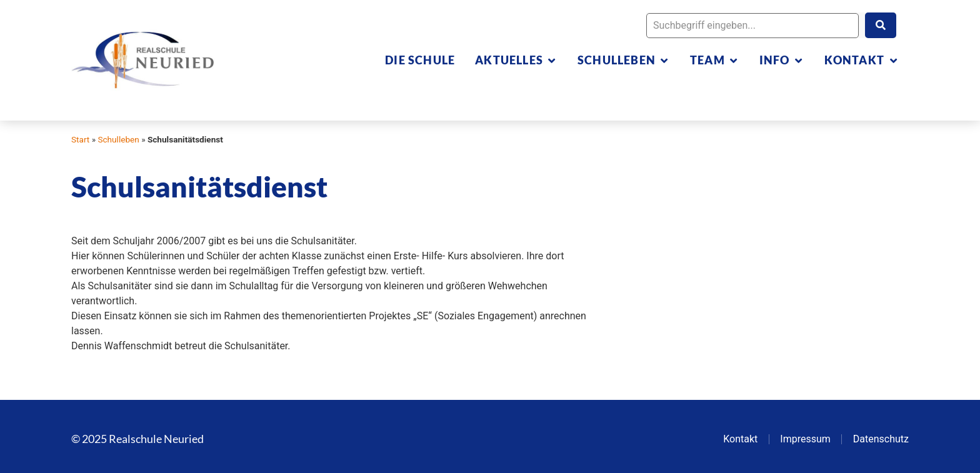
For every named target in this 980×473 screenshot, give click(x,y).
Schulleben (118, 139)
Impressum (805, 439)
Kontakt (740, 439)
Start (80, 139)
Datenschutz (881, 439)
